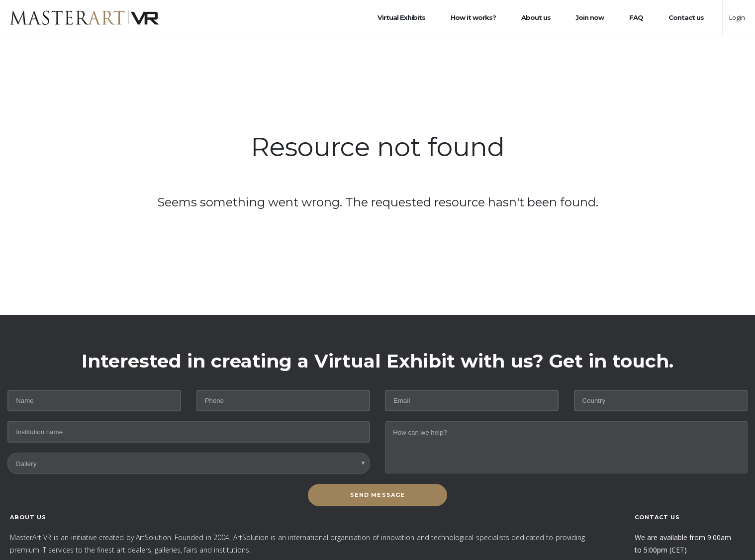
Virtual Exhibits (401, 17)
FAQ (636, 17)
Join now (590, 17)
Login (737, 17)
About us (536, 17)
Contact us (686, 17)
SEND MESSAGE (377, 495)
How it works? (473, 17)
